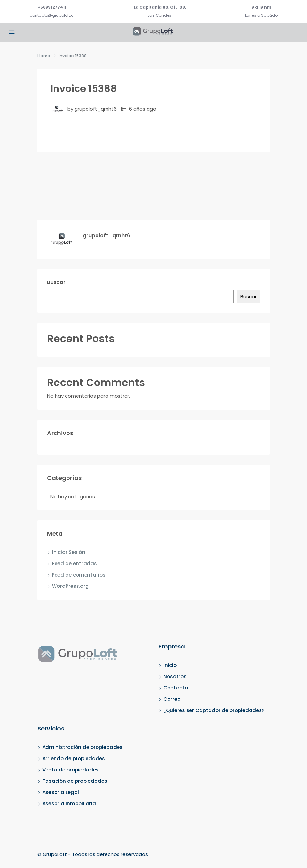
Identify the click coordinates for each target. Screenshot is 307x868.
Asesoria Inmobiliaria (69, 804)
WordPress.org (70, 586)
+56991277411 (52, 7)
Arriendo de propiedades (74, 758)
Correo (172, 699)
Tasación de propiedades (75, 781)
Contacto (176, 688)
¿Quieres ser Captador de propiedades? (214, 710)
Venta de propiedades (71, 770)
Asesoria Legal (61, 792)
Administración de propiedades (82, 747)
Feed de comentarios (79, 575)
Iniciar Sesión (69, 552)
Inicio (170, 665)
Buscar (56, 282)
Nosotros (175, 676)
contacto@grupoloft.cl (52, 15)
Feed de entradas (74, 563)
